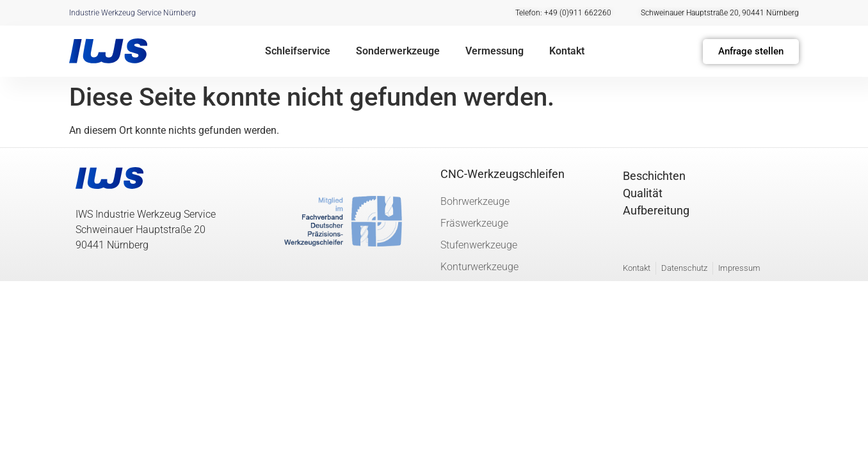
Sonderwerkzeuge (398, 51)
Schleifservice (298, 51)
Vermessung (494, 51)
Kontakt (567, 51)
